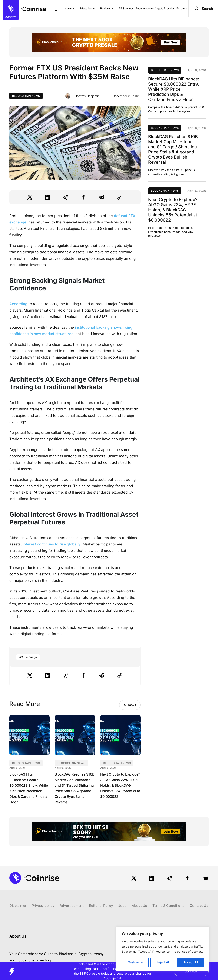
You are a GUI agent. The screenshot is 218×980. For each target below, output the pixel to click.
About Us (139, 906)
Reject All (163, 962)
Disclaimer (18, 906)
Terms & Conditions (168, 906)
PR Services (126, 8)
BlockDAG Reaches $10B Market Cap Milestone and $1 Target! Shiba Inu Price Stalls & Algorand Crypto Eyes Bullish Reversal (173, 149)
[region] (163, 949)
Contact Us (199, 906)
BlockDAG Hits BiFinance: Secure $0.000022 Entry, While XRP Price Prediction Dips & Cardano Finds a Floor (174, 89)
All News (130, 705)
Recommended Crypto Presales (155, 8)
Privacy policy (43, 906)
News (70, 8)
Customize (135, 962)
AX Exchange (28, 657)
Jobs (122, 906)
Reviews (107, 8)
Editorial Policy (101, 906)
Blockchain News (26, 96)
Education (87, 8)
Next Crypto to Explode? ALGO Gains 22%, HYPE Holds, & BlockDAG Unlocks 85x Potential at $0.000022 (120, 785)
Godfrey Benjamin (87, 96)
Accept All (191, 962)
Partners (182, 8)
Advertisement (72, 906)
